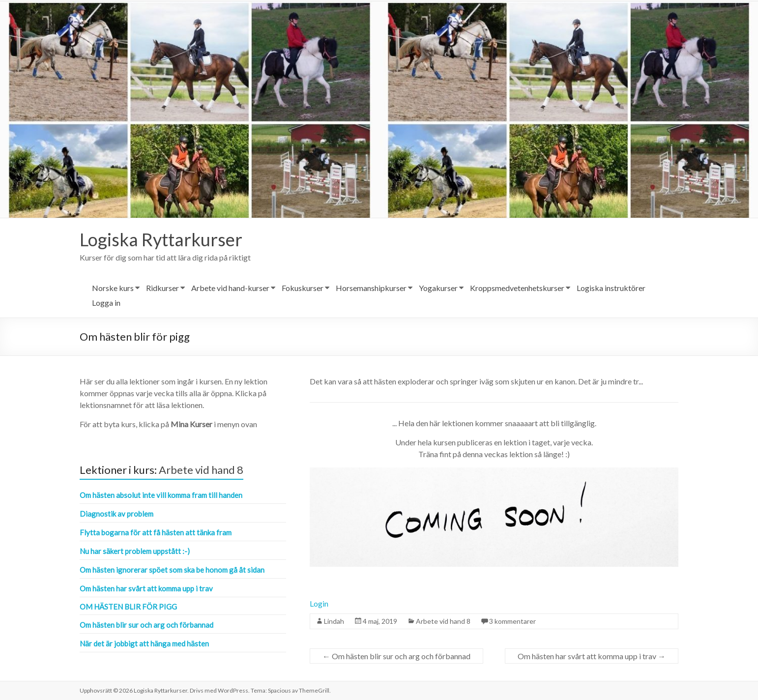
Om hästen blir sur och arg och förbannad (396, 656)
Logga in (106, 303)
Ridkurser (162, 288)
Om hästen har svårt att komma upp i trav (592, 656)
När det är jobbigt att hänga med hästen (144, 643)
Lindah (334, 621)
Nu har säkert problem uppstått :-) (135, 551)
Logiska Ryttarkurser (161, 239)
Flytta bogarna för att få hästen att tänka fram (156, 532)
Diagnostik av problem (117, 514)
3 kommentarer (512, 621)
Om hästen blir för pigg (128, 607)
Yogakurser (438, 288)
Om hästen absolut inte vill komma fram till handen (161, 495)
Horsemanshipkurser (371, 288)
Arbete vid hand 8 (443, 621)
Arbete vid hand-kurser (230, 288)
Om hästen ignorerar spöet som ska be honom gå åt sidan (172, 570)
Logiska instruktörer (611, 288)
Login (319, 603)
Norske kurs (113, 288)
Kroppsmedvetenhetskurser (517, 288)
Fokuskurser (303, 288)
